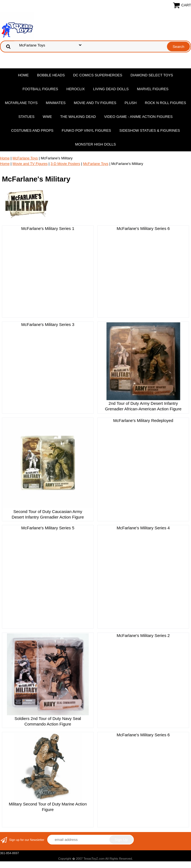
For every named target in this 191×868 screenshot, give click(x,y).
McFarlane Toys (21, 103)
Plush (131, 103)
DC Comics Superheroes (98, 75)
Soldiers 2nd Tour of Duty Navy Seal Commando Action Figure (48, 721)
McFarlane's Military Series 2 (143, 635)
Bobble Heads (51, 75)
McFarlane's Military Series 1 (48, 228)
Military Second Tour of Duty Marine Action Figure (48, 807)
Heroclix (75, 89)
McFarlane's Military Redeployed (143, 420)
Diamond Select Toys (152, 75)
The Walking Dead (78, 117)
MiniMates (56, 103)
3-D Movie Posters (65, 164)
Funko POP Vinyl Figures (86, 130)
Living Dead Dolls (111, 89)
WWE (47, 117)
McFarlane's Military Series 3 (48, 324)
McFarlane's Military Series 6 (143, 228)
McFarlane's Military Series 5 (48, 528)
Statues (27, 117)
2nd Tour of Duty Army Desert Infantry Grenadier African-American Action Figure (143, 406)
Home (23, 75)
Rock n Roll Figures (165, 103)
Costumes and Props (32, 130)
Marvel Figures (153, 89)
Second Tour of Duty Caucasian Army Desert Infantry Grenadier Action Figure (48, 514)
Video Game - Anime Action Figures (138, 117)
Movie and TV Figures (95, 103)
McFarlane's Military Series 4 (143, 528)
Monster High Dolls (95, 144)
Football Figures (40, 89)
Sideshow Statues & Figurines (150, 130)
